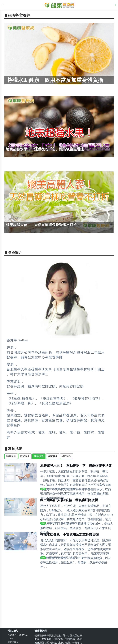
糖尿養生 (25, 456)
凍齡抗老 (39, 456)
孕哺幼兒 (67, 456)
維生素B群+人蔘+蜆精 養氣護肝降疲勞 (69, 500)
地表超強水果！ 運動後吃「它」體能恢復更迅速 (76, 466)
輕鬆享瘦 (11, 456)
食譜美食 (53, 456)
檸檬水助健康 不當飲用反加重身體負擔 (69, 534)
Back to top (113, 639)
